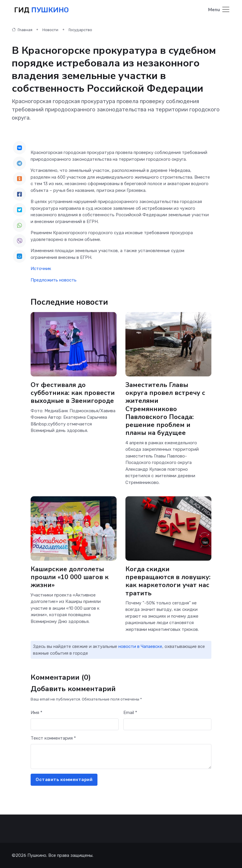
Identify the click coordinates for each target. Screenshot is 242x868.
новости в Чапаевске (140, 646)
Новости (50, 30)
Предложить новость (54, 280)
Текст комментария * (53, 738)
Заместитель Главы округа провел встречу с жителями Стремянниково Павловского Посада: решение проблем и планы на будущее (165, 409)
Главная (22, 30)
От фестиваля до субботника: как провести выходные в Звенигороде (73, 393)
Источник (41, 268)
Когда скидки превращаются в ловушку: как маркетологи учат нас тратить (168, 581)
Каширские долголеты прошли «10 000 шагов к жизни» (70, 577)
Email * (130, 712)
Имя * (37, 712)
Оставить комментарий (64, 779)
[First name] (75, 724)
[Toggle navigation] (219, 10)
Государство (80, 30)
